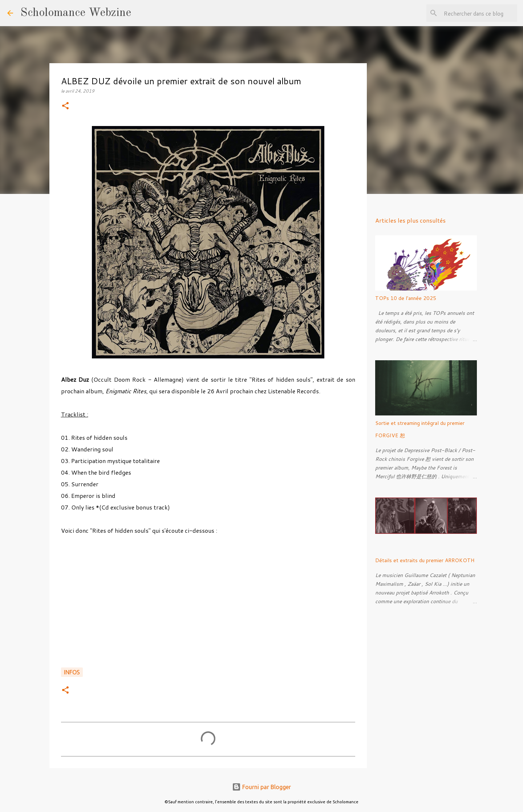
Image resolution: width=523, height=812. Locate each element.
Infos (72, 672)
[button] (65, 106)
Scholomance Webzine (76, 13)
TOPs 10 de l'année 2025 (406, 298)
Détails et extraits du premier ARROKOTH (425, 560)
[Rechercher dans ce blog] (479, 13)
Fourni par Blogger (261, 787)
